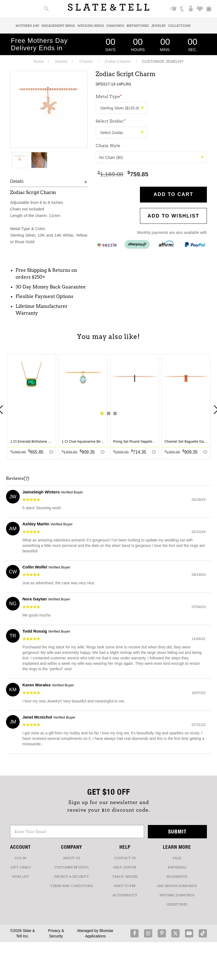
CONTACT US (125, 858)
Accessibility (125, 895)
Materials (177, 867)
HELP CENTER (125, 867)
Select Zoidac (111, 121)
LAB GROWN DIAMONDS (177, 886)
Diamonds (115, 26)
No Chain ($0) (152, 157)
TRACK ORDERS (125, 877)
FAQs (177, 858)
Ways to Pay (125, 886)
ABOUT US (71, 858)
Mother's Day (27, 26)
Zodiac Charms (118, 61)
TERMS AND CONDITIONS (71, 886)
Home (38, 61)
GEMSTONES (177, 904)
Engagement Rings (58, 26)
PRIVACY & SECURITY (71, 877)
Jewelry (159, 26)
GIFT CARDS (20, 867)
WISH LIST (21, 877)
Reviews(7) (18, 478)
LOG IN (21, 858)
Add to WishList (174, 216)
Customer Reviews (71, 867)
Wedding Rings (91, 26)
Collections (179, 26)
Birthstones (138, 26)
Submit (177, 831)
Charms (86, 61)
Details (17, 181)
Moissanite (177, 877)
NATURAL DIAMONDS (177, 895)
